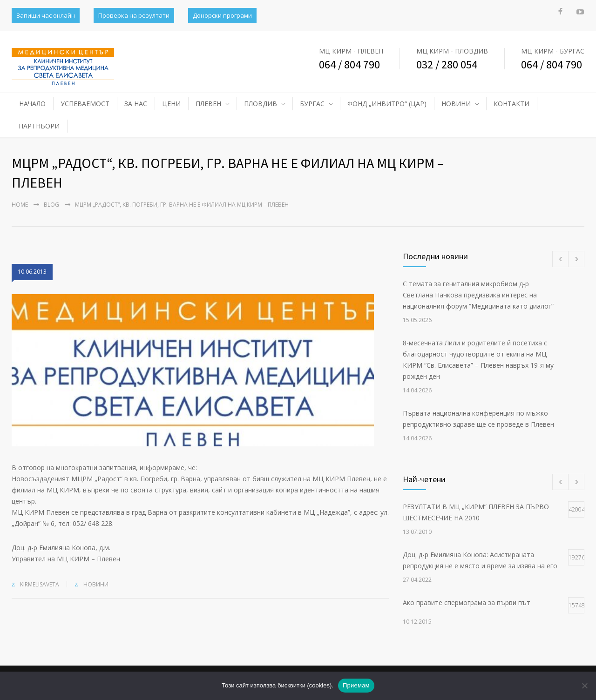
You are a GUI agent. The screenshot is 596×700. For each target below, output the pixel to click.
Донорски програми (222, 15)
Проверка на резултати (134, 15)
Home (20, 205)
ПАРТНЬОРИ (39, 126)
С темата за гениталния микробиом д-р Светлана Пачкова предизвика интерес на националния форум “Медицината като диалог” (478, 295)
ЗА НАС (136, 104)
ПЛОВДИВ (261, 104)
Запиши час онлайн (46, 15)
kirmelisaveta (40, 584)
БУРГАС (312, 104)
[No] (584, 686)
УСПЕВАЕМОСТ (85, 104)
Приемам (356, 685)
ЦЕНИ (171, 104)
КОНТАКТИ (511, 104)
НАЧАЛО (32, 104)
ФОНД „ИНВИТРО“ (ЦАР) (387, 104)
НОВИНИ (456, 104)
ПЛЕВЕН (208, 104)
